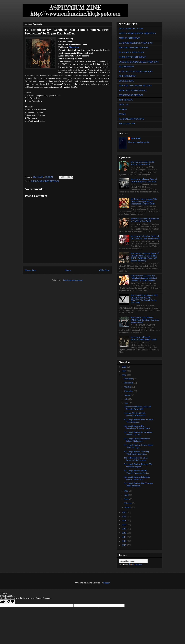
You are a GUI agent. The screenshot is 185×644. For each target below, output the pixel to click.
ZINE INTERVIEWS (127, 76)
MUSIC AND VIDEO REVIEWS (45, 181)
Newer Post (30, 270)
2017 (124, 537)
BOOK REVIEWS (126, 81)
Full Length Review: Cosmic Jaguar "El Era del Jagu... (138, 446)
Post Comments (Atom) (73, 280)
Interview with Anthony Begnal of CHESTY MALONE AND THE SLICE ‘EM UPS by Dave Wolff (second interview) (145, 257)
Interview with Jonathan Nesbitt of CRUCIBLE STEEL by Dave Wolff (145, 237)
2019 (124, 529)
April (127, 495)
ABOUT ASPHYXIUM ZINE (131, 29)
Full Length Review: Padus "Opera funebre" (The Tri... (138, 434)
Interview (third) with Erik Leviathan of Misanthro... (135, 414)
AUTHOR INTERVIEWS (129, 38)
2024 (124, 375)
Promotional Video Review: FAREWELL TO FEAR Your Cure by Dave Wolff (145, 320)
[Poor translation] (11, 602)
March (127, 499)
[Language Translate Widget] (133, 561)
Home (68, 270)
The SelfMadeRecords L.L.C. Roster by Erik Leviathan (136, 459)
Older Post (104, 270)
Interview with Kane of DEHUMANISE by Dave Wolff (144, 338)
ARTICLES (124, 105)
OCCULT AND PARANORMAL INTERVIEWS (139, 62)
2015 (124, 545)
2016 (124, 541)
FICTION (123, 109)
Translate (136, 565)
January (128, 507)
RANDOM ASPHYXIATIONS (131, 119)
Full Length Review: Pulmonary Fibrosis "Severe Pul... (137, 478)
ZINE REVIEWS (126, 100)
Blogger (106, 583)
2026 (124, 367)
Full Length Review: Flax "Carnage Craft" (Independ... (138, 485)
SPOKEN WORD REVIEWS (131, 95)
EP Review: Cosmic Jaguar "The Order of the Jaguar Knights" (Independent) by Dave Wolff (144, 202)
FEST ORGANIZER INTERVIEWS (134, 48)
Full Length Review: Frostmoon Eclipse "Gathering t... (137, 440)
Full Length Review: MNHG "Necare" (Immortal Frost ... (136, 472)
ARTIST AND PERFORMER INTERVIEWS (137, 33)
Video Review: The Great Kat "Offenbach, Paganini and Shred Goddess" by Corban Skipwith (144, 278)
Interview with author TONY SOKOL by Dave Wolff (143, 163)
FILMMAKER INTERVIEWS (131, 52)
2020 (124, 525)
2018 (124, 533)
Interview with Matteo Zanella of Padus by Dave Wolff (137, 408)
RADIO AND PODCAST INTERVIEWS (136, 71)
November (129, 383)
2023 (124, 512)
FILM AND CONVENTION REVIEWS (135, 86)
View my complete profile (139, 142)
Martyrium (74, 47)
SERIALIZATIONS (127, 124)
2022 (124, 516)
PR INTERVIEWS (126, 67)
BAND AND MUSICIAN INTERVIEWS (136, 43)
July (126, 399)
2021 (124, 521)
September (129, 391)
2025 (124, 371)
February (128, 503)
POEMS (122, 114)
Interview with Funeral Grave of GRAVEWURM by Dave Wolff (144, 180)
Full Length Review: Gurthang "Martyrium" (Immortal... (136, 453)
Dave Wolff (136, 138)
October (128, 387)
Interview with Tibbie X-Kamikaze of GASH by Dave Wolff (145, 220)
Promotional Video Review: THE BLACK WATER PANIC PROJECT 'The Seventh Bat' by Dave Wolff (144, 299)
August (127, 395)
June (126, 403)
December (129, 379)
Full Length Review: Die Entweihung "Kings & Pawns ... (138, 427)
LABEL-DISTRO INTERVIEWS (132, 57)
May (126, 491)
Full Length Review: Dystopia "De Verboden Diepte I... (138, 465)
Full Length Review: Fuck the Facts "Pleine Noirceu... (138, 421)
